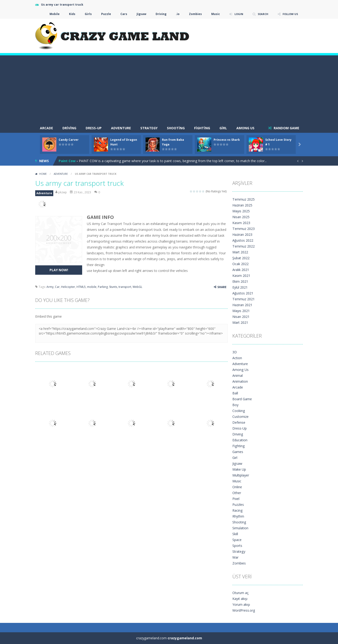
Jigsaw (138, 14)
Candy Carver (69, 140)
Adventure (121, 128)
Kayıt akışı (240, 599)
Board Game (242, 399)
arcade (46, 128)
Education (240, 440)
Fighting (202, 128)
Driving (158, 14)
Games (238, 452)
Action (237, 358)
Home (43, 174)
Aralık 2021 (241, 270)
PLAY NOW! (59, 270)
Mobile (52, 14)
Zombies (192, 14)
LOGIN (236, 14)
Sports (237, 546)
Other (237, 493)
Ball (235, 393)
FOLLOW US (290, 14)
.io (175, 14)
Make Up (239, 469)
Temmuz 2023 (243, 229)
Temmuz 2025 (243, 199)
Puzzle (103, 14)
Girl (223, 128)
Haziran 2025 (242, 205)
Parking (103, 287)
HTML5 (81, 287)
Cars (121, 14)
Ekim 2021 (240, 281)
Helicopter (68, 287)
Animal (238, 375)
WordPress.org (244, 610)
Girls (85, 14)
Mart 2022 (240, 252)
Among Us (245, 128)
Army (50, 287)
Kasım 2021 (241, 276)
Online (237, 487)
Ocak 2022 (240, 264)
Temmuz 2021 (243, 299)
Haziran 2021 (242, 305)
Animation (240, 381)
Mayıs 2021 (241, 311)
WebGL (137, 287)
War (235, 557)
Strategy (149, 128)
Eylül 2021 (240, 287)
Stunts (113, 287)
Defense (239, 422)
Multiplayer (241, 475)
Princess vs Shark (227, 140)
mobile (92, 287)
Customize (240, 417)
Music (213, 14)
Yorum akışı (241, 604)
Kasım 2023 (241, 223)
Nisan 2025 (241, 217)
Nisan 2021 (241, 317)
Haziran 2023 (242, 234)
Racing (237, 510)
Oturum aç (240, 593)
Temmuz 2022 (243, 246)
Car (57, 287)
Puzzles (238, 505)
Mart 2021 (240, 322)
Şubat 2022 (241, 258)
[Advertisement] (169, 88)
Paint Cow (67, 161)
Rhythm (238, 516)
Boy (235, 405)
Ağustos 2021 (243, 293)
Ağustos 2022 (243, 240)
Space (237, 540)
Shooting (176, 128)
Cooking (239, 411)
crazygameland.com (185, 638)
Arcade (238, 387)
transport (125, 287)
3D (235, 352)
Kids (69, 14)
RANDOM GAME (286, 128)
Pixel (236, 499)
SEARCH (261, 14)
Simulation (240, 528)
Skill (235, 534)
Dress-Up (94, 128)
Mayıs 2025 (241, 211)
